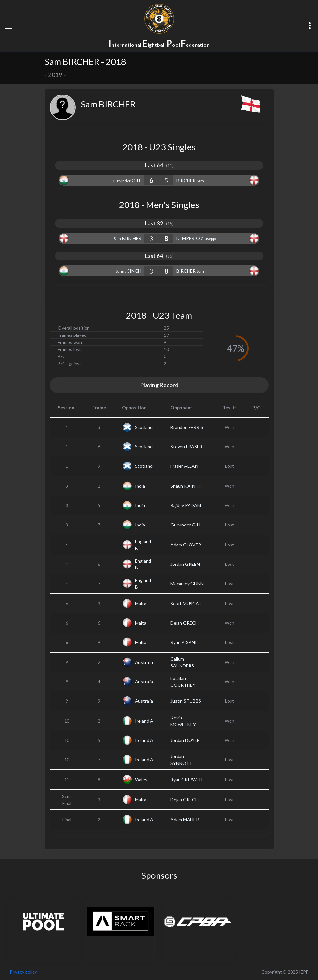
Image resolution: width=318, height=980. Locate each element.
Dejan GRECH (185, 623)
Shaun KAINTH (186, 486)
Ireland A (144, 721)
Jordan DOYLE (185, 740)
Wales (141, 780)
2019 (55, 75)
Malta (141, 603)
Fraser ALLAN (184, 466)
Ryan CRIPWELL (187, 780)
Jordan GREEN (185, 564)
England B (143, 545)
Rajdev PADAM (186, 505)
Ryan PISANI (184, 642)
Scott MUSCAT (186, 603)
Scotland (144, 427)
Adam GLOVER (186, 545)
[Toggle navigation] (9, 26)
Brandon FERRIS (187, 427)
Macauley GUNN (187, 583)
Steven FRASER (186, 447)
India (140, 486)
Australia (144, 662)
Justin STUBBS (186, 701)
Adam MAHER (185, 820)
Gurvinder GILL (186, 525)
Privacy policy (23, 972)
